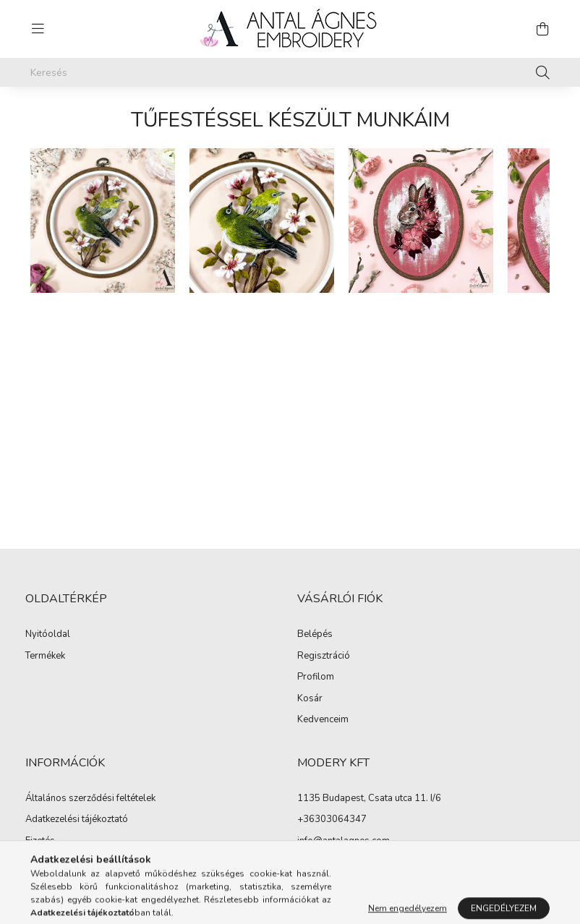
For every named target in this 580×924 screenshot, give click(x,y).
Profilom (316, 677)
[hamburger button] (38, 29)
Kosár (310, 699)
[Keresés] (290, 72)
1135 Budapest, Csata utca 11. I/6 (369, 798)
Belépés (315, 635)
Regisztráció (324, 656)
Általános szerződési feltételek (90, 799)
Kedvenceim (323, 720)
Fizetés (40, 842)
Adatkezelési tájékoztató (77, 820)
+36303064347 (332, 819)
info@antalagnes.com (344, 841)
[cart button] (542, 29)
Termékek (45, 656)
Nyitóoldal (48, 635)
